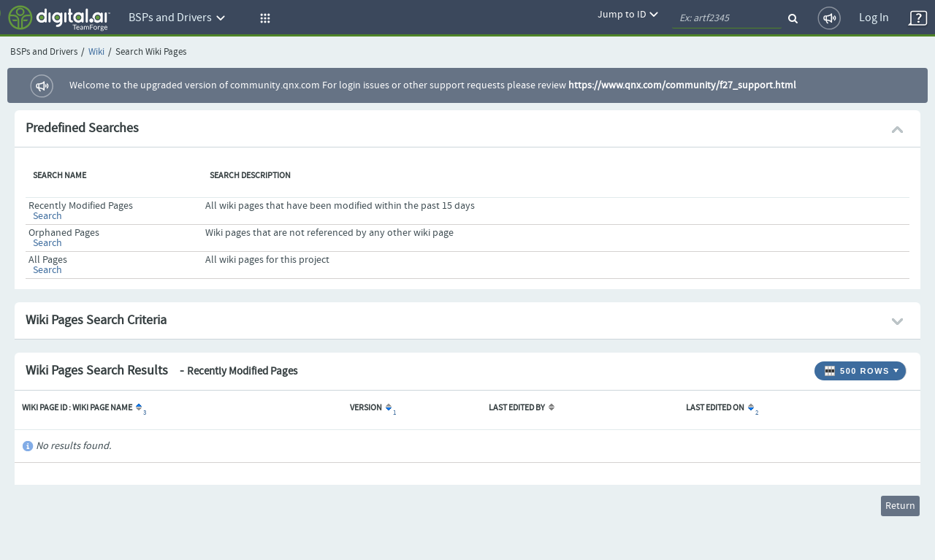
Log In (874, 18)
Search (47, 216)
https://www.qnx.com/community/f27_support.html (682, 85)
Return (900, 506)
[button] (263, 18)
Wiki (96, 52)
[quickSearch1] (727, 18)
